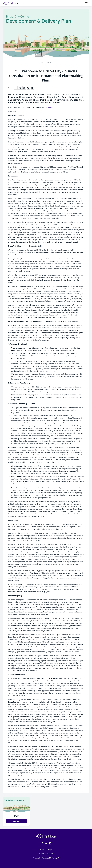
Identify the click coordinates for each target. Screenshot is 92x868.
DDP (16, 816)
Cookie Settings (46, 850)
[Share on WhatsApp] (20, 88)
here (50, 107)
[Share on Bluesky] (28, 88)
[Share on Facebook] (16, 88)
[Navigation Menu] (86, 3)
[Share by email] (32, 88)
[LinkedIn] (50, 843)
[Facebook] (42, 843)
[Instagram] (46, 843)
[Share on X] (24, 88)
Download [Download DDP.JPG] (16, 821)
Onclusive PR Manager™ (50, 858)
